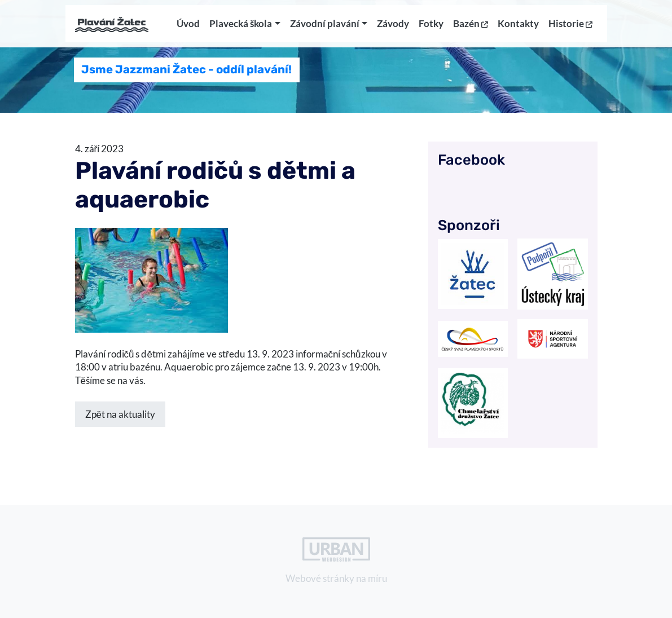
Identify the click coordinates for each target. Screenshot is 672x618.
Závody (393, 28)
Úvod (188, 28)
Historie (570, 28)
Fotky (431, 28)
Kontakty (518, 28)
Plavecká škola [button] (241, 28)
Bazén (471, 28)
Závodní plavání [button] (325, 28)
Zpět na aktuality (120, 414)
